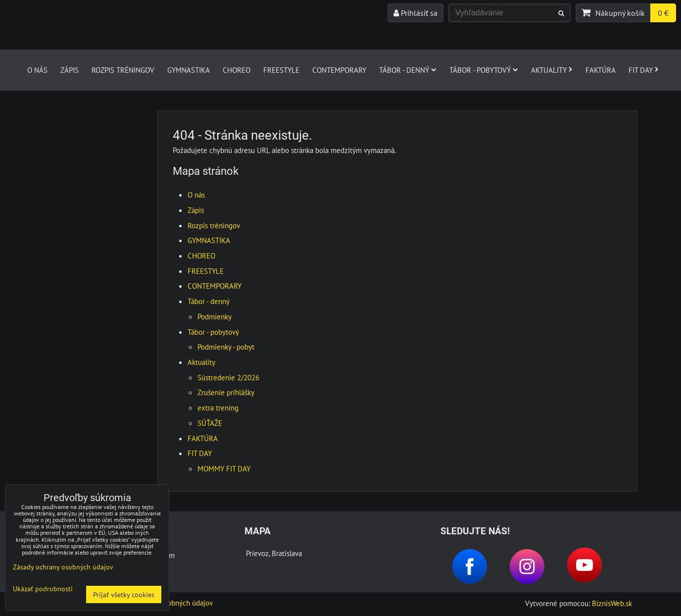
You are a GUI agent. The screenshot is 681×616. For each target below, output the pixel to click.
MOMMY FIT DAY (224, 468)
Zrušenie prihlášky (226, 392)
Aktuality (552, 70)
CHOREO (237, 70)
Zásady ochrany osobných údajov (63, 567)
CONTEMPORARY (339, 70)
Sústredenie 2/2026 (228, 377)
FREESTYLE (281, 70)
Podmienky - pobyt (226, 347)
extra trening (218, 408)
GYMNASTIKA (189, 70)
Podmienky (215, 316)
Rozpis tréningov (123, 70)
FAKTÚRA (601, 70)
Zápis (70, 70)
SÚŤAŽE (210, 423)
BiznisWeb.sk (612, 603)
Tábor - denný (408, 70)
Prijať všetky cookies (124, 594)
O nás (37, 70)
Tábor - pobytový (484, 70)
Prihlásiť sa (415, 13)
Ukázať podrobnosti (43, 589)
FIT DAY (644, 70)
